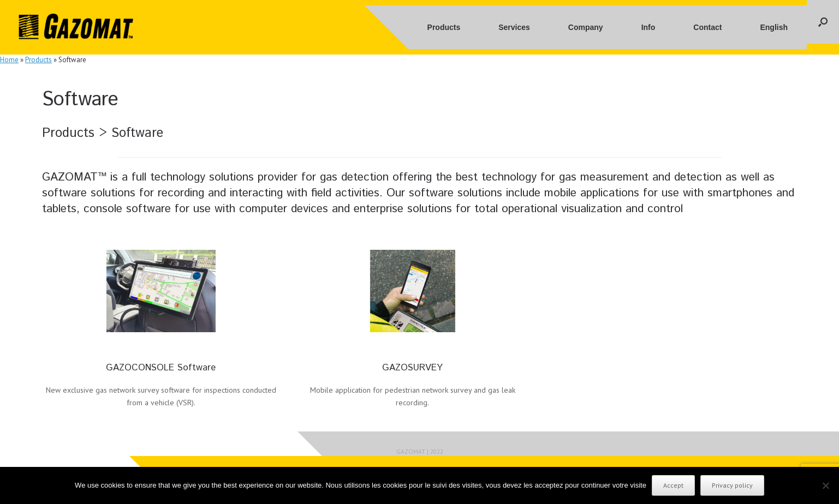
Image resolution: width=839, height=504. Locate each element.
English (774, 27)
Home (9, 60)
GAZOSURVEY (412, 368)
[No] (825, 485)
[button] (823, 22)
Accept (673, 485)
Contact (707, 27)
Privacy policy (732, 485)
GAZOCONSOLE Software (161, 368)
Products (444, 27)
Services (514, 27)
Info (648, 27)
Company (586, 27)
